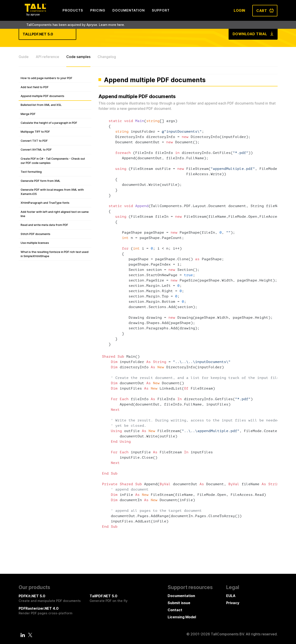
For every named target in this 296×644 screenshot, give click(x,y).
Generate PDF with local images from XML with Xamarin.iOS (52, 192)
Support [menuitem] (161, 10)
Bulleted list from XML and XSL (41, 105)
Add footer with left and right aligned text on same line (55, 214)
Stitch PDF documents (35, 234)
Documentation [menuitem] (129, 10)
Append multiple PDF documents (42, 96)
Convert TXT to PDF (34, 141)
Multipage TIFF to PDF (35, 132)
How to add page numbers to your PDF (46, 78)
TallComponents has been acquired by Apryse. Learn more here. (76, 25)
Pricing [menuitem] (98, 10)
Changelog (107, 57)
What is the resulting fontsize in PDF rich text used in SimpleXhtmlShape (55, 254)
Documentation (181, 596)
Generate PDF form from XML (40, 181)
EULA (231, 596)
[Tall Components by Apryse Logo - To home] (35, 15)
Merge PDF (28, 114)
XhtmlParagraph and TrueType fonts (45, 203)
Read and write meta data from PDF (44, 225)
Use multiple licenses (35, 243)
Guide (24, 57)
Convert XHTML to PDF (36, 150)
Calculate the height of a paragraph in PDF (49, 123)
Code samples (78, 57)
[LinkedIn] (23, 635)
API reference (47, 57)
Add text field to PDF (35, 87)
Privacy (233, 603)
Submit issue (179, 603)
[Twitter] (30, 635)
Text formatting (31, 172)
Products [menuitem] (73, 10)
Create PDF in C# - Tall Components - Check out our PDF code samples (53, 161)
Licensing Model (182, 617)
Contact (175, 610)
